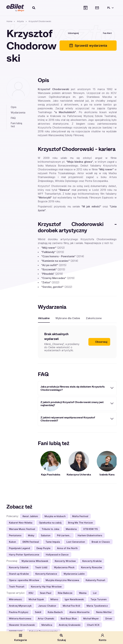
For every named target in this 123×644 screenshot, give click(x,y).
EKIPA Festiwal (31, 542)
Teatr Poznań (17, 587)
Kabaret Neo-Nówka (21, 523)
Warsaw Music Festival (22, 529)
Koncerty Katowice (46, 574)
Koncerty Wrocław (65, 561)
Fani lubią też (16, 125)
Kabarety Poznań (95, 580)
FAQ (13, 118)
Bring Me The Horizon (80, 523)
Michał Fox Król (71, 606)
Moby (31, 535)
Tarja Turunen (99, 599)
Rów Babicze (65, 593)
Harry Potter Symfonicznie (24, 555)
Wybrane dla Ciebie (68, 318)
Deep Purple (43, 548)
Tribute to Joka (50, 529)
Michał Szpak (36, 599)
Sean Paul (46, 593)
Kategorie (21, 638)
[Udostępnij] (71, 33)
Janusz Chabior (47, 606)
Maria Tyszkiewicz (97, 606)
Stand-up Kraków (19, 574)
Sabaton (46, 535)
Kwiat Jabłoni (30, 516)
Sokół (38, 612)
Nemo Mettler (104, 612)
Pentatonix (15, 535)
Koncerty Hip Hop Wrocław (46, 587)
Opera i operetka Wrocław (24, 580)
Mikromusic (16, 599)
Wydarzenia (18, 113)
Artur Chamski (46, 619)
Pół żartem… (64, 535)
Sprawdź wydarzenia (88, 46)
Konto (103, 638)
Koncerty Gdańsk (19, 567)
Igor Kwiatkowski (74, 599)
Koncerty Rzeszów (92, 567)
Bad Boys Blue (69, 619)
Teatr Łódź (41, 567)
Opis (14, 107)
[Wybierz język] (110, 8)
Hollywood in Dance (57, 555)
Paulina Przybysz (19, 612)
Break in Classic (101, 542)
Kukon (12, 542)
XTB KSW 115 (90, 529)
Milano (54, 599)
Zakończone (94, 318)
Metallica (47, 625)
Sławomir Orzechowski (22, 625)
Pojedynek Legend (19, 548)
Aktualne (44, 318)
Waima (83, 593)
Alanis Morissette (79, 612)
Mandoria (71, 529)
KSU (31, 593)
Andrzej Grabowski (70, 625)
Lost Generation (76, 542)
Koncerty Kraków (92, 561)
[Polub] (89, 33)
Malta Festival (80, 516)
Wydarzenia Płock (64, 567)
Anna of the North (67, 548)
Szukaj (62, 638)
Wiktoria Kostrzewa (20, 619)
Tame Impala (53, 542)
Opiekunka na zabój (50, 523)
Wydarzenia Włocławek (35, 561)
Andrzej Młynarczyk (20, 606)
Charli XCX (93, 625)
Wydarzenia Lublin (74, 574)
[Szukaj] (34, 8)
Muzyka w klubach (55, 516)
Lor (95, 593)
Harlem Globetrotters (90, 535)
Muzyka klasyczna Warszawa (62, 580)
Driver (109, 619)
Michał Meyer (91, 619)
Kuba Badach (55, 612)
